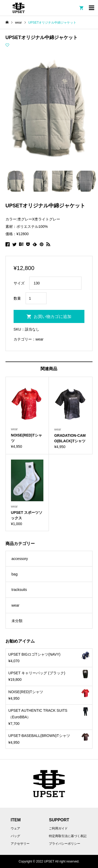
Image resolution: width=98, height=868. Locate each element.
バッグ (15, 836)
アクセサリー (20, 844)
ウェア (15, 828)
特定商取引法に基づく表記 (68, 836)
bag (15, 574)
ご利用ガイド (58, 828)
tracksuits (19, 590)
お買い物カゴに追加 (53, 317)
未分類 (17, 621)
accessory (20, 559)
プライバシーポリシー (65, 844)
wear (39, 339)
